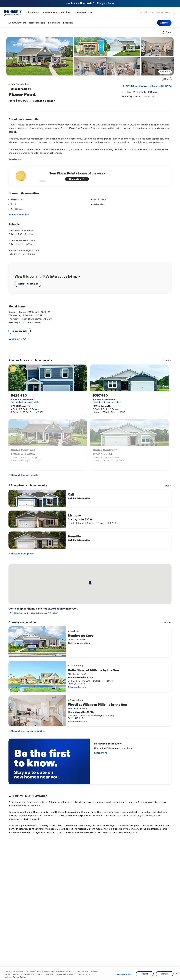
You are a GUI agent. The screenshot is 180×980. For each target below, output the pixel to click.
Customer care (83, 13)
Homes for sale (37, 23)
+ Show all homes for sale (23, 475)
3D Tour (167, 79)
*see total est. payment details (25, 401)
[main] (90, 504)
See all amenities (19, 215)
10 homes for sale (78, 721)
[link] (40, 56)
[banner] (90, 4)
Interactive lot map (28, 284)
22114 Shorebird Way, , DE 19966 (148, 86)
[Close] (176, 974)
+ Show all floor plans (21, 554)
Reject (145, 974)
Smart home (50, 13)
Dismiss (165, 974)
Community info (17, 23)
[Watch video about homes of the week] (30, 175)
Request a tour (20, 331)
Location (68, 23)
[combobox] (156, 12)
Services (66, 13)
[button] (164, 23)
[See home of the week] (90, 176)
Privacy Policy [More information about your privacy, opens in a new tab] (19, 977)
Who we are (32, 13)
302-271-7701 (19, 339)
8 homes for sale (77, 687)
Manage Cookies (124, 974)
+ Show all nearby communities (27, 731)
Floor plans (54, 23)
